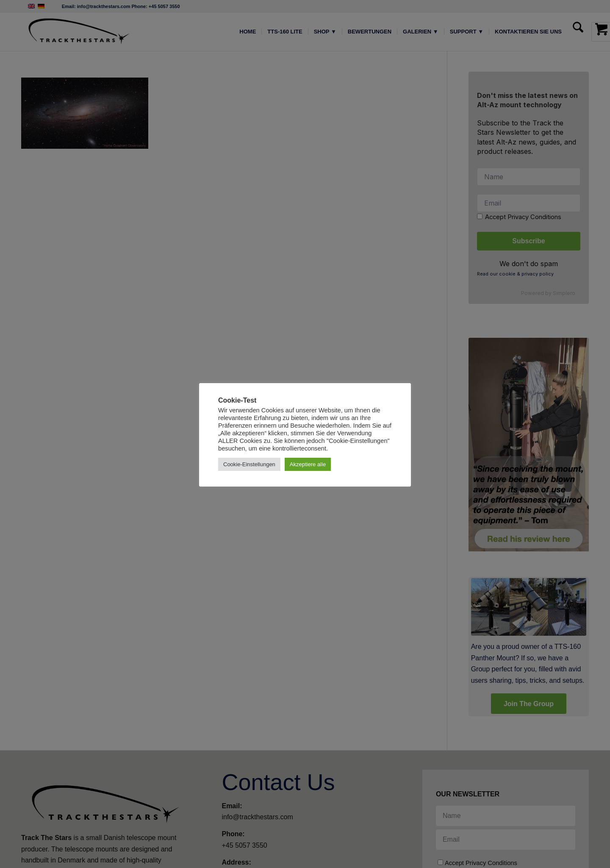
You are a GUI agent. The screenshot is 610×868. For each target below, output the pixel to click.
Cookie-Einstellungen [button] (249, 464)
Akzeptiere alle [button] (308, 464)
